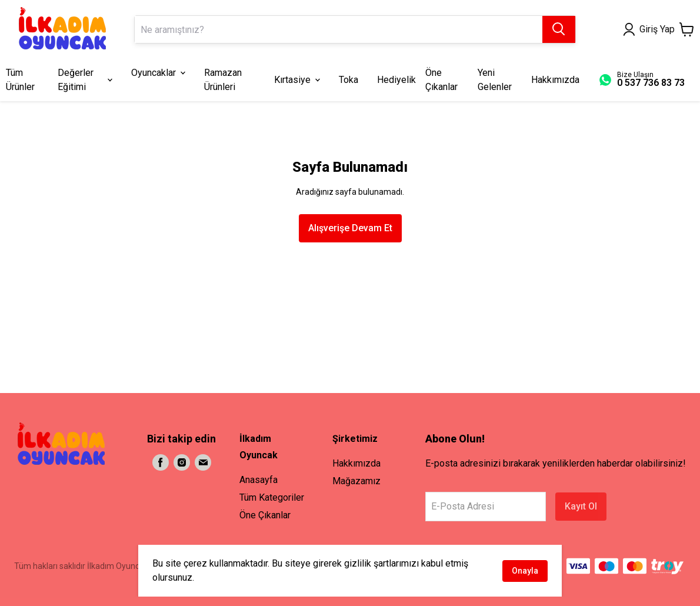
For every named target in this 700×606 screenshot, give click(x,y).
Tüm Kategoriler (272, 497)
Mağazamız (356, 481)
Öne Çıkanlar (265, 515)
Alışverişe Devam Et (350, 228)
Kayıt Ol (581, 506)
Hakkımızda (356, 463)
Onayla (525, 571)
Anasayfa (259, 480)
